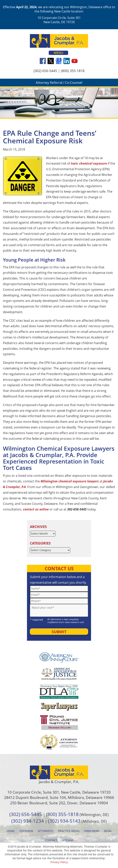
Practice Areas (69, 831)
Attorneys (46, 831)
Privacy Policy (59, 862)
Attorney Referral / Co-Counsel (59, 82)
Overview (26, 831)
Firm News (92, 831)
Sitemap (68, 840)
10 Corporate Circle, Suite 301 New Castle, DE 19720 (59, 20)
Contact (51, 840)
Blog (108, 831)
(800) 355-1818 (73, 71)
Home (11, 831)
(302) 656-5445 (45, 71)
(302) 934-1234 (28, 821)
